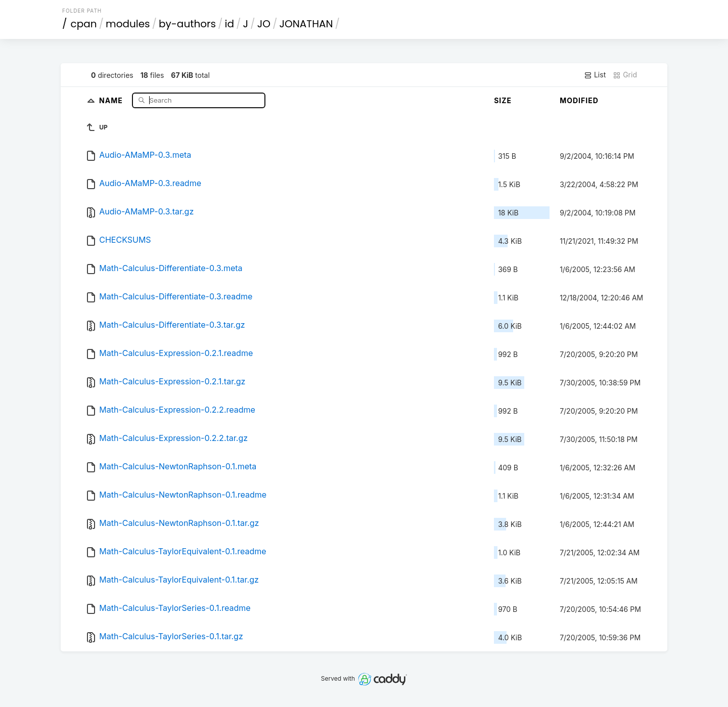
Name (112, 100)
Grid (625, 75)
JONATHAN (306, 24)
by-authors (187, 24)
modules (128, 24)
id (230, 24)
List (595, 75)
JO (264, 24)
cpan (84, 24)
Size (503, 100)
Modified (579, 100)
